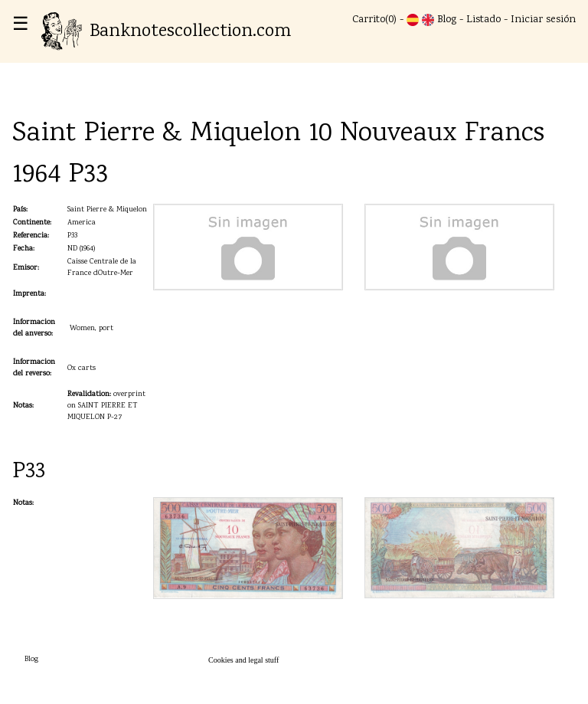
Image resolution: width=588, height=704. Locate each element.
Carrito (369, 20)
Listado (483, 20)
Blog (447, 20)
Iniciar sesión (543, 20)
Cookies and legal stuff (243, 660)
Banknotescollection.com (166, 32)
